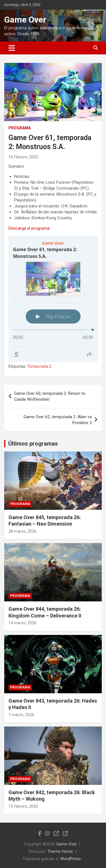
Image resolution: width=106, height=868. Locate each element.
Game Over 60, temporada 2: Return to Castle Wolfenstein (50, 396)
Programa (20, 128)
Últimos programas (33, 444)
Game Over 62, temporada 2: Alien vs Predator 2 (58, 420)
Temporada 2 (39, 366)
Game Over (25, 20)
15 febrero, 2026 (23, 806)
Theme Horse (60, 851)
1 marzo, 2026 (21, 715)
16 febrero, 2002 (23, 157)
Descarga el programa (29, 228)
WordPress (71, 859)
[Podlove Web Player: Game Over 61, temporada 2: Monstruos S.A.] (53, 299)
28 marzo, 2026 (22, 531)
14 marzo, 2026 (22, 623)
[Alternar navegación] (12, 48)
